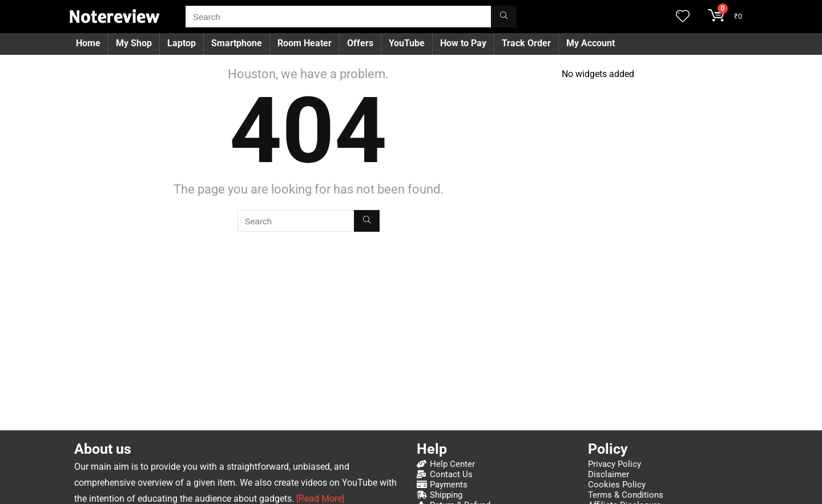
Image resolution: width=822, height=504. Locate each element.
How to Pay (463, 43)
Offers (360, 43)
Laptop (182, 43)
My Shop (134, 43)
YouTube (407, 43)
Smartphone (237, 43)
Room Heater (305, 43)
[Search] (504, 17)
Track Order (526, 43)
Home (88, 43)
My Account (591, 43)
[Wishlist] (683, 17)
